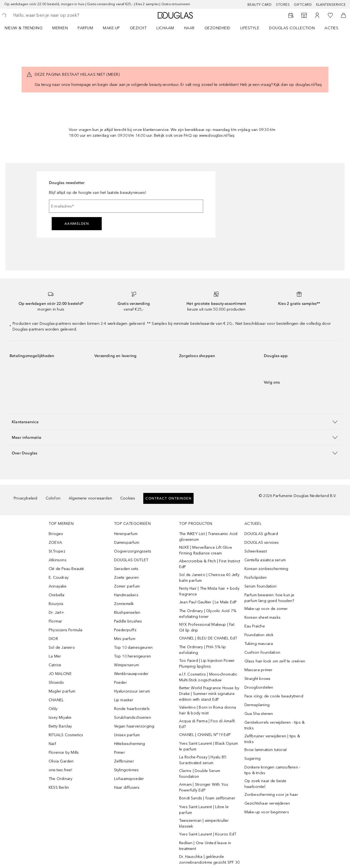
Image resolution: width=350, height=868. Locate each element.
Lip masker (124, 700)
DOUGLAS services (262, 543)
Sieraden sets (126, 569)
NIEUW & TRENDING (24, 28)
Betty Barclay (60, 726)
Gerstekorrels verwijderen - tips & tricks (275, 725)
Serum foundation (261, 586)
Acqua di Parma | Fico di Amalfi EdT (207, 724)
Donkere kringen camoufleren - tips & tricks (272, 770)
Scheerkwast (256, 551)
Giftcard (303, 5)
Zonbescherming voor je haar (271, 795)
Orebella (57, 595)
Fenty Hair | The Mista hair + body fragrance (209, 591)
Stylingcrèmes (126, 770)
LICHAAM (165, 28)
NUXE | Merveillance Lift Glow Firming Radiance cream (205, 550)
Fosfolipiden (256, 578)
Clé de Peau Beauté (66, 569)
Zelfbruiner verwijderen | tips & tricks (272, 739)
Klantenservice (331, 5)
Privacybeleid (26, 498)
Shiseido (56, 683)
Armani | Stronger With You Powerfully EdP (204, 787)
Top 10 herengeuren (133, 656)
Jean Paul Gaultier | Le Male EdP (208, 602)
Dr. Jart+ (56, 613)
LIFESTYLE (250, 28)
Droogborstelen (259, 687)
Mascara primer (259, 670)
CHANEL (56, 700)
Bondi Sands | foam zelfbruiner (207, 798)
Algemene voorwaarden (90, 498)
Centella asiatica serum (265, 560)
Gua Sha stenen (259, 714)
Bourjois (56, 604)
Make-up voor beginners (267, 812)
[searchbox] (53, 15)
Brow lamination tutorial (266, 750)
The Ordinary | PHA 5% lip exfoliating (202, 650)
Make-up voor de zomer (266, 609)
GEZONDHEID (218, 28)
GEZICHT (138, 28)
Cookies (128, 498)
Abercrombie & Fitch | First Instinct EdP (210, 564)
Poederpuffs (125, 630)
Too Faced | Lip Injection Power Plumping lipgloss (207, 664)
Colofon (53, 498)
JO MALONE (60, 674)
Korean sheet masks (263, 617)
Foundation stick (259, 635)
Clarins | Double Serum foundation (200, 774)
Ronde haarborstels (132, 709)
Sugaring (253, 759)
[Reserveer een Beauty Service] (291, 15)
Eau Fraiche (255, 626)
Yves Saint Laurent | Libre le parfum (204, 810)
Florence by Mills (64, 752)
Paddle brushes (128, 621)
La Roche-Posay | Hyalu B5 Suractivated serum (203, 760)
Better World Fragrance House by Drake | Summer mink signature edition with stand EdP (209, 694)
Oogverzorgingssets (133, 551)
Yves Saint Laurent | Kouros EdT (208, 834)
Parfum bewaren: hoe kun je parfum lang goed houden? (269, 598)
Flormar (55, 621)
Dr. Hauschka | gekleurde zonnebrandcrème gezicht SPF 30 (209, 860)
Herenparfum (126, 534)
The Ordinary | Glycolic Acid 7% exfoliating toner (208, 614)
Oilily (53, 709)
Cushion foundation (262, 652)
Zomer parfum (127, 586)
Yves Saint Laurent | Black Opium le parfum (208, 746)
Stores (283, 5)
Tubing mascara (259, 644)
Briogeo (56, 534)
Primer (119, 752)
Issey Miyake (60, 718)
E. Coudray (59, 578)
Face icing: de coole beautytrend (274, 696)
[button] (175, 422)
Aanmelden (77, 224)
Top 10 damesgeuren (133, 648)
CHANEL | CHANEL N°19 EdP (205, 735)
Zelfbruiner (124, 761)
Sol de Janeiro (62, 648)
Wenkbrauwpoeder (131, 674)
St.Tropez (57, 551)
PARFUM (85, 28)
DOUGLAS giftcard (261, 534)
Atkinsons (58, 560)
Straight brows (258, 679)
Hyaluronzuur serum (132, 691)
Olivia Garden (61, 761)
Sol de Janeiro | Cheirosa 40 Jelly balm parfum (209, 578)
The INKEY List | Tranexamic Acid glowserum (208, 537)
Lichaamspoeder (129, 779)
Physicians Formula (66, 630)
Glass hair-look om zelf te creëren (275, 661)
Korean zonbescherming (266, 569)
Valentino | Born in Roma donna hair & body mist (208, 710)
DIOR (53, 639)
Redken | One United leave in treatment (205, 846)
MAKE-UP (111, 28)
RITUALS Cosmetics (66, 735)
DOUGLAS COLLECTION (292, 28)
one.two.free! (61, 770)
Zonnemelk (124, 604)
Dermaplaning (257, 705)
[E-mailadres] (126, 206)
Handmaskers (126, 595)
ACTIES (331, 28)
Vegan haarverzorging (134, 726)
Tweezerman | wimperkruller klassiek (204, 823)
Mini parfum (125, 639)
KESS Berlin (59, 787)
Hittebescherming (130, 744)
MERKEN (60, 28)
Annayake (58, 586)
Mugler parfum (62, 691)
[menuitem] (27, 28)
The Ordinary (61, 779)
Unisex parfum (127, 735)
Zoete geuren (126, 578)
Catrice (55, 665)
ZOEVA (55, 543)
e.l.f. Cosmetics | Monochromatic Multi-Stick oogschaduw (208, 677)
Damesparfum (127, 543)
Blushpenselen (127, 613)
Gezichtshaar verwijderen (267, 803)
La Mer (55, 656)
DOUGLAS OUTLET (131, 560)
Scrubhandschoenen (133, 718)
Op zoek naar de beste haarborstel (266, 784)
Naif (52, 744)
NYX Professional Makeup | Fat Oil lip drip (207, 627)
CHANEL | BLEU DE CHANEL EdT (208, 638)
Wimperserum (126, 665)
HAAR (189, 28)
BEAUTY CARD (260, 5)
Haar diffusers (127, 787)
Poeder (120, 683)
